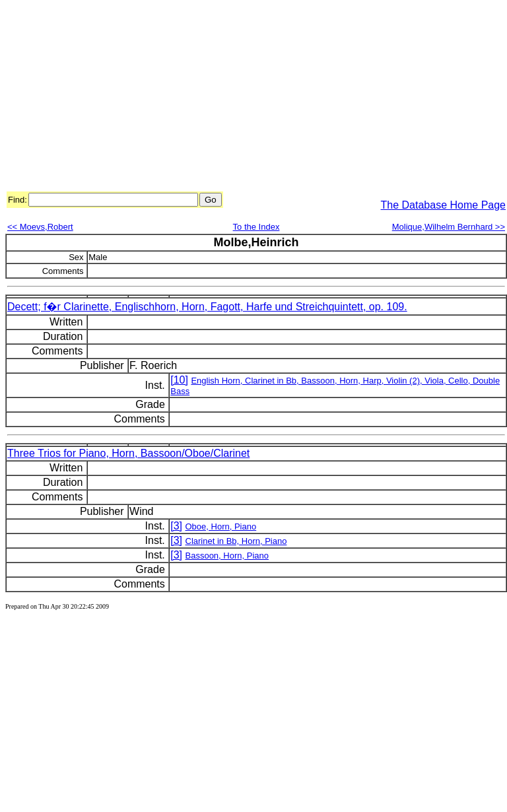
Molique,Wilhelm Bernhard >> (449, 227)
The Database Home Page (443, 205)
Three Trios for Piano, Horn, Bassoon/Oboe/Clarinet (128, 453)
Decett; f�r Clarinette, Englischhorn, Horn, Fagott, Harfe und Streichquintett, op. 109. (207, 307)
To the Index (256, 227)
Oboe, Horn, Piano (221, 526)
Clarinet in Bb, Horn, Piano (236, 541)
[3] (176, 526)
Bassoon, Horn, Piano (227, 556)
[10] (179, 380)
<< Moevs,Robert (40, 227)
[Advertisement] (202, 98)
